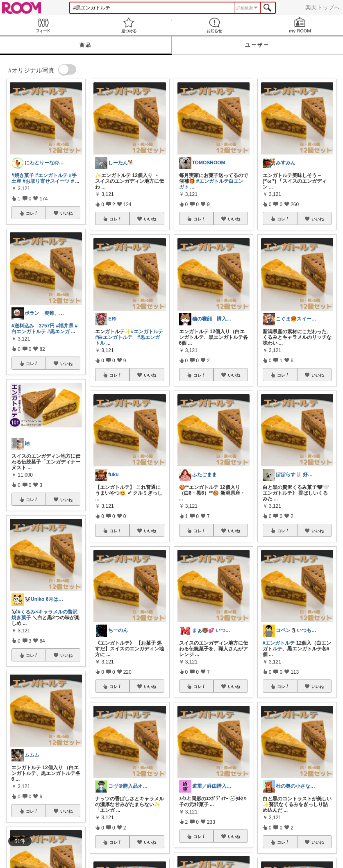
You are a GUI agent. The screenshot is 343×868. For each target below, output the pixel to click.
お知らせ (215, 25)
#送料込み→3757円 (33, 326)
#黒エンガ (58, 332)
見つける (128, 25)
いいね (66, 213)
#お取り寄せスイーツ (46, 181)
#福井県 (65, 326)
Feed (43, 25)
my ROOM (300, 25)
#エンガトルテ (51, 175)
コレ (32, 213)
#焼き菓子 (23, 175)
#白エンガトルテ (44, 329)
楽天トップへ (323, 7)
